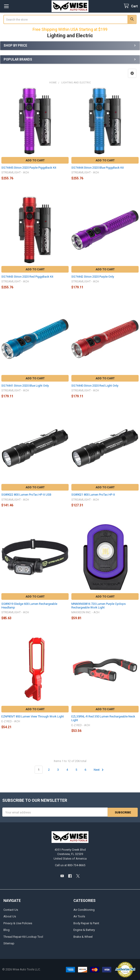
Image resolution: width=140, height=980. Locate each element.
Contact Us (11, 910)
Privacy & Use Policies (18, 923)
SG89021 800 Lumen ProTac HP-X (93, 495)
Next (99, 770)
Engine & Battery (84, 930)
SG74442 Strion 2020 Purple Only (93, 277)
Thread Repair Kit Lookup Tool (23, 936)
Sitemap (9, 943)
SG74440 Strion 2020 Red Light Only (95, 386)
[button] (132, 73)
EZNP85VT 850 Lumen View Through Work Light (33, 716)
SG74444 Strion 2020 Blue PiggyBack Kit (98, 168)
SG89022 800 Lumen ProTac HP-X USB (26, 495)
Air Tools (79, 916)
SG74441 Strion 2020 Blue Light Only (25, 386)
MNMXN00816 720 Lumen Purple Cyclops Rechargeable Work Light (99, 606)
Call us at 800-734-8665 (70, 865)
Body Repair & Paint (86, 923)
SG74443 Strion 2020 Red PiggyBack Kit (27, 277)
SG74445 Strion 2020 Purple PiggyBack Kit (29, 168)
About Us (10, 916)
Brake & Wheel (83, 936)
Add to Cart (35, 160)
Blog (6, 930)
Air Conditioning (84, 910)
